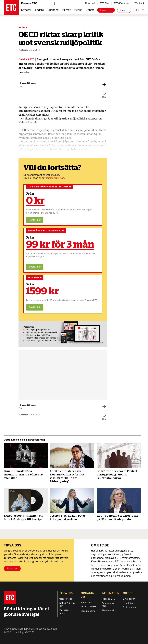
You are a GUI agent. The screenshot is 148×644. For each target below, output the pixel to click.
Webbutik (139, 3)
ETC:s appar (129, 599)
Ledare (39, 10)
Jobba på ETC (108, 599)
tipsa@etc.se (66, 599)
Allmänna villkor (110, 610)
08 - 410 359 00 (89, 607)
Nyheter (26, 10)
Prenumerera (106, 10)
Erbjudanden (129, 607)
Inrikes (23, 27)
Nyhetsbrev (129, 603)
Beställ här (35, 220)
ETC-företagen (122, 3)
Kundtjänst (86, 602)
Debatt (90, 10)
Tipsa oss (12, 569)
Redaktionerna (88, 611)
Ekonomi (53, 10)
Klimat (66, 10)
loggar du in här (55, 178)
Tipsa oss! (90, 3)
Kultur (78, 10)
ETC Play (104, 3)
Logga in (124, 10)
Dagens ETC (38, 3)
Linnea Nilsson (27, 83)
